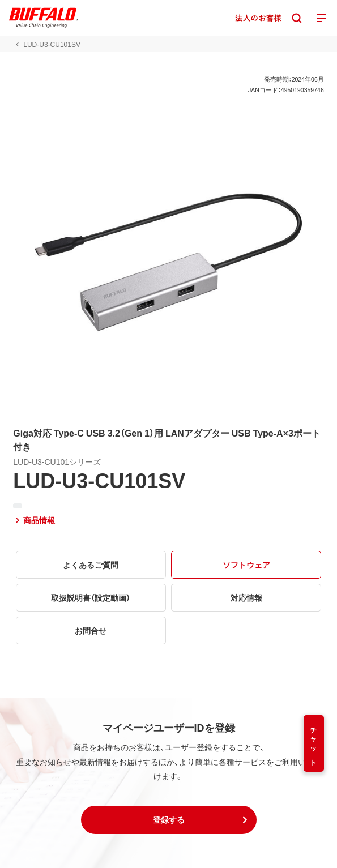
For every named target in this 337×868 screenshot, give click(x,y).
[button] (169, 820)
